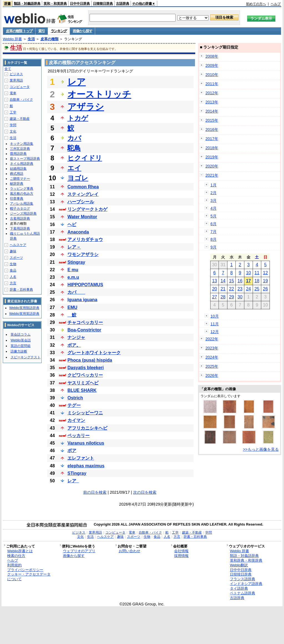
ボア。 (74, 345)
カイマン (76, 420)
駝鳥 (74, 148)
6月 (214, 224)
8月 (214, 239)
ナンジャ (76, 337)
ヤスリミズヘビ (83, 383)
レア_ (73, 481)
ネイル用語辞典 (22, 164)
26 (265, 289)
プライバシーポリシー (25, 570)
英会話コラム (21, 334)
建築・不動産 (20, 119)
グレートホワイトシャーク (94, 353)
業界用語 (16, 80)
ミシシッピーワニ (85, 413)
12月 (215, 332)
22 (232, 289)
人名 (13, 277)
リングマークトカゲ (87, 209)
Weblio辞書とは (20, 551)
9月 (214, 247)
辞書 (7, 4)
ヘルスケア (18, 245)
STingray (77, 473)
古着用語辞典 (20, 219)
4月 (214, 208)
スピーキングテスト (26, 357)
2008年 (212, 56)
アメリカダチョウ (85, 239)
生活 (31, 39)
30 (240, 297)
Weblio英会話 (21, 340)
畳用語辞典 (18, 154)
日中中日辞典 (80, 4)
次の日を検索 (145, 492)
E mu (73, 270)
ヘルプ (276, 4)
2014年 (212, 111)
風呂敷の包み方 (22, 194)
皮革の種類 (50, 39)
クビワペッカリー (85, 375)
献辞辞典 (17, 184)
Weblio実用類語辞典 (24, 308)
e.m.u (73, 277)
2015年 (212, 120)
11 (257, 273)
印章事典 (17, 199)
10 (248, 273)
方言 (13, 283)
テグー (74, 405)
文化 (13, 131)
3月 (214, 201)
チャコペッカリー (85, 322)
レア (77, 82)
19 (265, 281)
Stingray (76, 262)
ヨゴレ (78, 178)
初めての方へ (256, 4)
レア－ (74, 247)
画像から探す (82, 31)
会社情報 (181, 551)
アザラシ (86, 107)
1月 (214, 185)
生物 (13, 264)
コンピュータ (20, 87)
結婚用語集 (18, 169)
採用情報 (181, 556)
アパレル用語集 (22, 204)
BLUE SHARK (82, 390)
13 (215, 281)
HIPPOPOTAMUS (85, 285)
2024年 (212, 357)
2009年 (212, 65)
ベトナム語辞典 (243, 593)
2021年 (212, 175)
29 (232, 297)
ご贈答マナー (20, 179)
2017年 (212, 139)
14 (223, 281)
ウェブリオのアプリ (79, 551)
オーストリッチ (99, 94)
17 (248, 281)
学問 (13, 125)
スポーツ (16, 258)
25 (257, 289)
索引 (41, 31)
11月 (215, 324)
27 (215, 297)
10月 (215, 316)
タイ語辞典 (239, 588)
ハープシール (81, 202)
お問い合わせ (130, 551)
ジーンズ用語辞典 (23, 214)
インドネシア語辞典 (246, 584)
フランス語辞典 (243, 579)
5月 (214, 216)
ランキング (59, 31)
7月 (214, 232)
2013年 (212, 102)
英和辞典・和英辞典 (246, 560)
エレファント (81, 458)
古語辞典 (123, 4)
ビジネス (16, 74)
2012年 (212, 93)
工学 (13, 112)
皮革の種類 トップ (19, 31)
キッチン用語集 (22, 144)
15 (232, 281)
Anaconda (78, 232)
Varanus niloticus (86, 443)
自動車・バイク (21, 100)
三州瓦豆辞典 (20, 149)
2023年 (212, 348)
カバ (74, 138)
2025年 (212, 366)
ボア (72, 451)
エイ (74, 168)
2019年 (212, 157)
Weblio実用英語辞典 (24, 314)
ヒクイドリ (85, 158)
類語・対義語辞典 (27, 4)
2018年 (212, 148)
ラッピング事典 (22, 189)
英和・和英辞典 (55, 4)
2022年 (212, 339)
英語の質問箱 (21, 346)
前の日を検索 (95, 492)
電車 (13, 93)
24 (248, 289)
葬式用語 (17, 174)
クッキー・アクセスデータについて (29, 577)
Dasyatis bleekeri (86, 368)
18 (257, 281)
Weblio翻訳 (239, 565)
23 (240, 289)
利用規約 (14, 565)
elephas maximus (86, 466)
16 (240, 281)
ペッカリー (78, 436)
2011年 (212, 84)
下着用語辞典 (20, 229)
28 (223, 297)
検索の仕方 (16, 556)
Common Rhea (83, 187)
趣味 (13, 251)
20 (215, 289)
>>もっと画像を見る (261, 449)
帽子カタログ (20, 209)
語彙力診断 (19, 351)
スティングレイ (83, 194)
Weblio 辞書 (12, 39)
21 (223, 289)
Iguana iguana (82, 300)
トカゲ (78, 118)
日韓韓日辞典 (103, 4)
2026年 (212, 376)
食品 (13, 270)
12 (265, 273)
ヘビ (72, 225)
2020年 (212, 166)
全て (8, 69)
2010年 (212, 75)
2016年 (212, 130)
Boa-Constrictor (84, 330)
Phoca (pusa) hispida (90, 360)
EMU (72, 307)
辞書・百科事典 (21, 290)
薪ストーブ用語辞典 (25, 159)
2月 (214, 193)
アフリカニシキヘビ (87, 428)
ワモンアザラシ (83, 254)
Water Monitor (82, 217)
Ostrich (75, 398)
